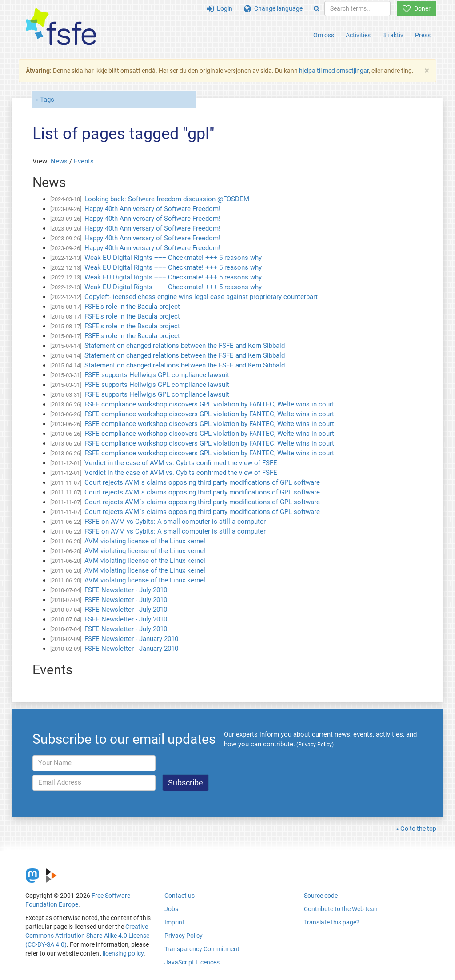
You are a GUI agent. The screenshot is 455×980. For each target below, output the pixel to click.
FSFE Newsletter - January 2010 (131, 639)
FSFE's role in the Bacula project (132, 307)
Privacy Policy (184, 936)
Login (220, 8)
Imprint (174, 922)
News (59, 161)
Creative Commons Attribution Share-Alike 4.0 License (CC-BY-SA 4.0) (87, 936)
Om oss (324, 35)
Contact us (180, 896)
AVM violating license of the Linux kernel (145, 541)
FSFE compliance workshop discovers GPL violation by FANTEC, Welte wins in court (209, 404)
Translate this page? (332, 922)
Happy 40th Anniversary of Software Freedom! (152, 209)
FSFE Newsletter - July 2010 (126, 590)
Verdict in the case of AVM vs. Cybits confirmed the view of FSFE (181, 463)
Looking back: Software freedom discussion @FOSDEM (167, 199)
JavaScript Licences (192, 962)
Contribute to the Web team (342, 909)
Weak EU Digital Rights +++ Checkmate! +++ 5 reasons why (173, 258)
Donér (417, 8)
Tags (47, 100)
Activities (358, 35)
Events (84, 161)
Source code (321, 896)
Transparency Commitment (202, 949)
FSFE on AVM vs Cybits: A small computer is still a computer (175, 522)
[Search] (317, 8)
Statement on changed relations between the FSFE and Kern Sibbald (185, 346)
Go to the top (418, 829)
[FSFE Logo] (61, 27)
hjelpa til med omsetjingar (334, 71)
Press (423, 35)
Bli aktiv (393, 35)
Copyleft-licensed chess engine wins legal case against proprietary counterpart (201, 297)
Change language (273, 8)
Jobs (171, 909)
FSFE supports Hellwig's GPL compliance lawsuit (157, 375)
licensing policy (123, 953)
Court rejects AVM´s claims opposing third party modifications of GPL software (202, 482)
